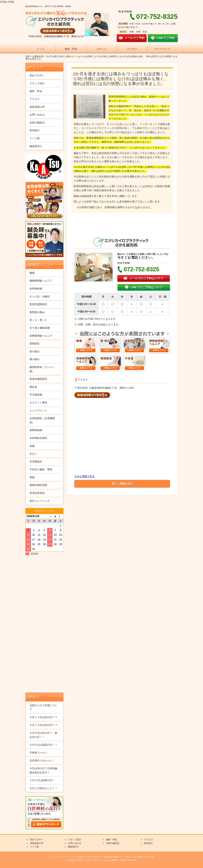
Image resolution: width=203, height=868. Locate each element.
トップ (41, 49)
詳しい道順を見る (122, 484)
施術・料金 (71, 49)
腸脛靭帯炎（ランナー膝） (42, 369)
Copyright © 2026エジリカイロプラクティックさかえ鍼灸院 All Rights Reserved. (101, 860)
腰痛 (32, 273)
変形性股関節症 (38, 304)
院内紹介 (35, 130)
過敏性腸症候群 (38, 485)
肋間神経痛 (36, 430)
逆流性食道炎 (37, 493)
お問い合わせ (37, 115)
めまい (33, 454)
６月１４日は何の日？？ (43, 717)
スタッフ (101, 49)
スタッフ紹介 (37, 83)
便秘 (32, 477)
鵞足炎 (33, 387)
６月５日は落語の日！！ (43, 745)
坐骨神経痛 (36, 289)
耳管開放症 (36, 462)
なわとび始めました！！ (43, 788)
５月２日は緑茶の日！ (42, 780)
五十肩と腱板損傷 (40, 328)
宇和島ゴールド (38, 753)
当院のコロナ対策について (43, 707)
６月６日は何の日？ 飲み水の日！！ (43, 735)
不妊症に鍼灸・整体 (41, 469)
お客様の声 (38, 56)
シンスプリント (38, 410)
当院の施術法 (37, 123)
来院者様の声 (37, 107)
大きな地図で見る (85, 476)
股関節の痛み (37, 312)
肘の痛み (35, 351)
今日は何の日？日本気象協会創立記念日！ (43, 770)
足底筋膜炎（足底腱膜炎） (42, 420)
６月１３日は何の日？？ (43, 725)
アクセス (132, 49)
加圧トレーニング (40, 501)
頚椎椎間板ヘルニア (41, 336)
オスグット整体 (38, 403)
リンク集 (35, 138)
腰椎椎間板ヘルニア (41, 281)
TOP (28, 56)
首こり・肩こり (38, 320)
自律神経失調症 (38, 438)
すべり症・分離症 (40, 297)
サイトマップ (162, 49)
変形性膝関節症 (38, 379)
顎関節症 (35, 344)
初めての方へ (37, 75)
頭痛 (32, 446)
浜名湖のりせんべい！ (42, 760)
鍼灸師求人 (36, 146)
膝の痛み (35, 359)
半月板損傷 (36, 395)
